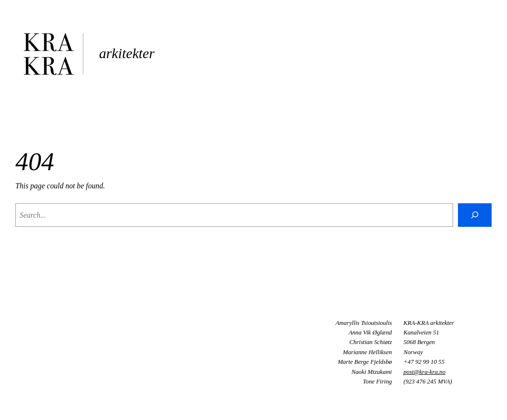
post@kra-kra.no (425, 372)
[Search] (475, 215)
